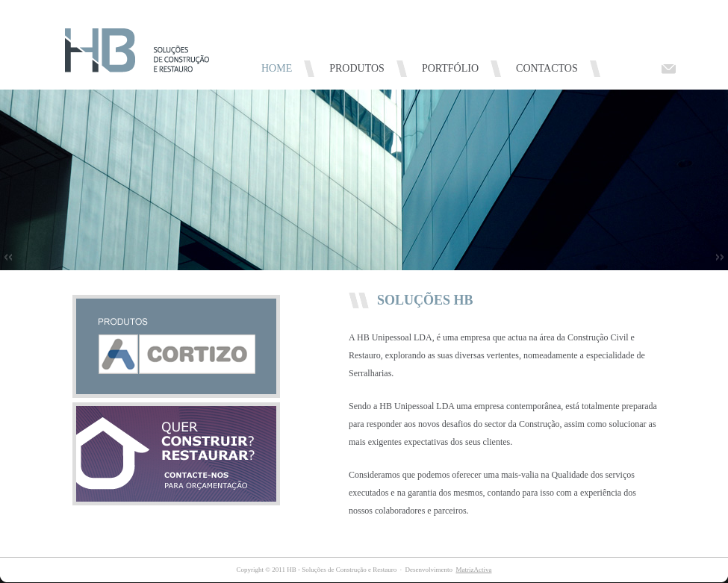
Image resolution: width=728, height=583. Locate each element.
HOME (277, 68)
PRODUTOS (357, 68)
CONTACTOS (547, 68)
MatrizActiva (473, 570)
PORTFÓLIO (450, 68)
